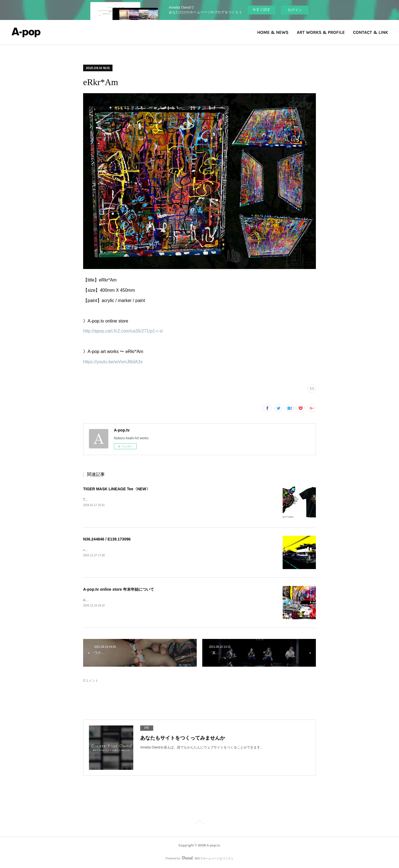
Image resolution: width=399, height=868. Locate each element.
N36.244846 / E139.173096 (107, 539)
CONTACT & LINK (370, 32)
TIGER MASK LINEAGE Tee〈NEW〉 (117, 489)
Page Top (199, 823)
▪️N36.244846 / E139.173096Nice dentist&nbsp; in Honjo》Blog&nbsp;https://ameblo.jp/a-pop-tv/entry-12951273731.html (172, 550)
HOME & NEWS (273, 32)
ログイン (295, 10)
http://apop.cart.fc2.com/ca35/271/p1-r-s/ (123, 331)
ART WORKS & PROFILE (321, 32)
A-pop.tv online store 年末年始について (119, 589)
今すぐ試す (261, 10)
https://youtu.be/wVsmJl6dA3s (113, 362)
